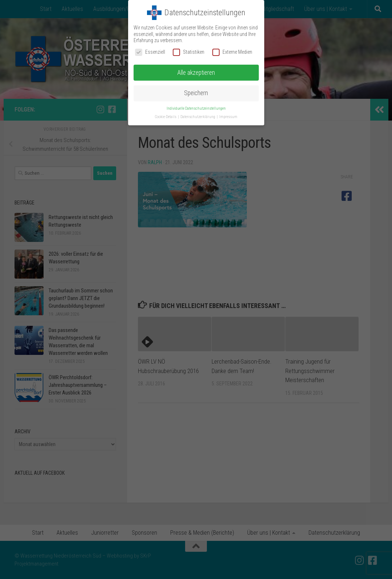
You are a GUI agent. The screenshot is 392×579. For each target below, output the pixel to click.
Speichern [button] (196, 93)
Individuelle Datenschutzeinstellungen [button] (196, 108)
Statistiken (189, 52)
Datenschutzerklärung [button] (198, 117)
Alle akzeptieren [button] (196, 73)
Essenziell (150, 52)
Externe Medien (232, 52)
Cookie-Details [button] (166, 117)
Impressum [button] (228, 117)
